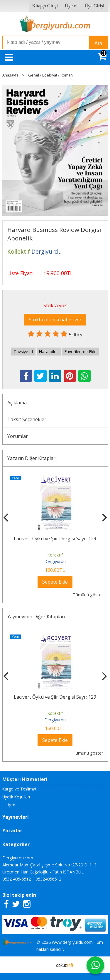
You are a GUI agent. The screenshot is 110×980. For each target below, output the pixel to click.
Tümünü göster (88, 595)
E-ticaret (46, 965)
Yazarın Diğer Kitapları (32, 458)
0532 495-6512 (17, 879)
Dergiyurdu (55, 561)
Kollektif (55, 555)
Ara (98, 44)
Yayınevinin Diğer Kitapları (36, 617)
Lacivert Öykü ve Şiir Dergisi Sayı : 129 (55, 539)
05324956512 (48, 879)
